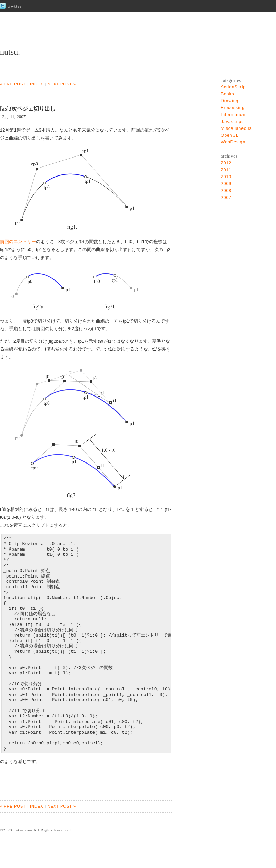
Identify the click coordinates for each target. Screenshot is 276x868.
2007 (226, 198)
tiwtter (15, 6)
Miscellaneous (236, 128)
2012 (226, 163)
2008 (226, 191)
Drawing (230, 101)
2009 (226, 184)
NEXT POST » (62, 84)
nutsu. (10, 52)
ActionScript (234, 87)
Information (233, 115)
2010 (226, 177)
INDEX (37, 84)
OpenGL (230, 135)
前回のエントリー (18, 242)
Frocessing (233, 108)
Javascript (232, 122)
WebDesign (233, 142)
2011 (226, 170)
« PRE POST (13, 84)
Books (228, 94)
